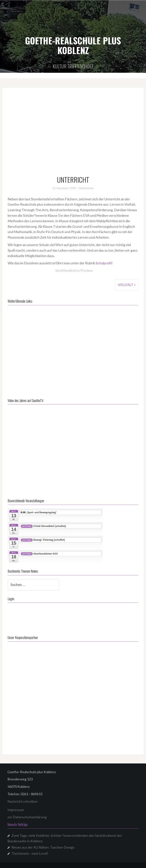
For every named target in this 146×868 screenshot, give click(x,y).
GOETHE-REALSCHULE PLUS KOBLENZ (73, 45)
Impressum (16, 810)
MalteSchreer (86, 188)
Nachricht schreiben (23, 801)
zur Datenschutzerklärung (27, 817)
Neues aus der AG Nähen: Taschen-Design (43, 847)
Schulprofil (104, 263)
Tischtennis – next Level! (30, 853)
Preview (87, 270)
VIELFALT (126, 285)
